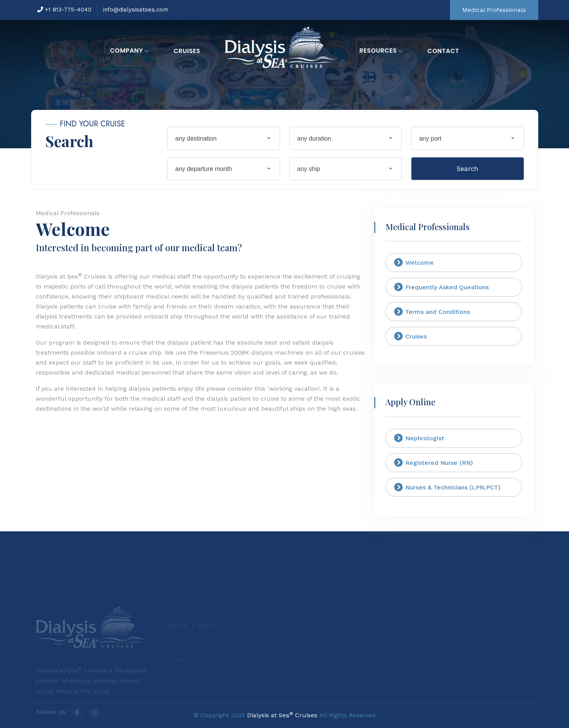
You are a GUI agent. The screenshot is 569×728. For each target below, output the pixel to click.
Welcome (414, 262)
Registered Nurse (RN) (434, 463)
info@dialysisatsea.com (136, 10)
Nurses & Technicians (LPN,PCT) (447, 487)
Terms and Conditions (432, 312)
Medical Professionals (494, 10)
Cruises (187, 51)
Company (129, 51)
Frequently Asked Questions (441, 287)
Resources (381, 51)
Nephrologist (419, 438)
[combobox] (224, 138)
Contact (443, 51)
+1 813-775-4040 (64, 10)
